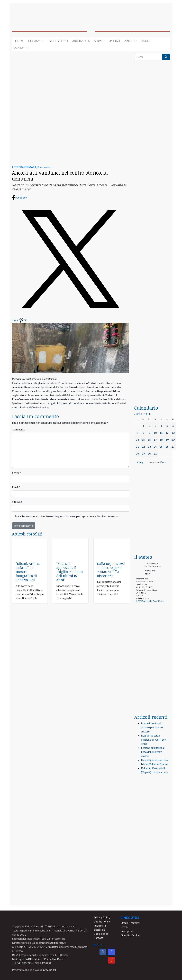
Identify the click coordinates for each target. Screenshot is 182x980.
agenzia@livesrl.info (30, 959)
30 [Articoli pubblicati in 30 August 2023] (149, 453)
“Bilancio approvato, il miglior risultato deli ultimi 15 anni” (70, 572)
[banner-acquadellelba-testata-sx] (30, 12)
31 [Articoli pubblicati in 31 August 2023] (155, 453)
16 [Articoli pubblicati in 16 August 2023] (149, 440)
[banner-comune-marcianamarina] (152, 850)
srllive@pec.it (58, 959)
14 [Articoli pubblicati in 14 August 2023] (137, 440)
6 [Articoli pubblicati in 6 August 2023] (173, 426)
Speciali (114, 41)
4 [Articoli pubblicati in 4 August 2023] (161, 426)
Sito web (17, 502)
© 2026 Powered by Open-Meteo (150, 601)
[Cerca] (148, 57)
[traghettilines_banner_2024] (152, 134)
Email (16, 487)
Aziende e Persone (138, 41)
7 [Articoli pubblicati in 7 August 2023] (137, 433)
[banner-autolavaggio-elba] (71, 131)
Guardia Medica (130, 935)
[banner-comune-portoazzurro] (152, 900)
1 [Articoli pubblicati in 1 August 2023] (143, 426)
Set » (164, 462)
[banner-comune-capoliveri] (152, 837)
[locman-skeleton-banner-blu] (152, 355)
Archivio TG (81, 41)
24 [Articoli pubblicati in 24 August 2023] (155, 446)
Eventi (124, 927)
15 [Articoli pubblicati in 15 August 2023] (143, 440)
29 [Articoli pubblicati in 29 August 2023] (143, 453)
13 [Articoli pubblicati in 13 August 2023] (173, 433)
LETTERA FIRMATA (24, 167)
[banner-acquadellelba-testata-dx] (152, 12)
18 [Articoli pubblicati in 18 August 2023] (161, 440)
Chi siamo (35, 41)
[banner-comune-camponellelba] (152, 862)
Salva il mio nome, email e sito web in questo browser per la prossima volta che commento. (67, 516)
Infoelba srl (49, 970)
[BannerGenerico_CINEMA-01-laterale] (152, 226)
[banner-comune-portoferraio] (152, 887)
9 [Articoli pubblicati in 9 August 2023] (149, 433)
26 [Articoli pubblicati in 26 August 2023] (167, 446)
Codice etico (101, 934)
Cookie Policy (102, 921)
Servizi (99, 41)
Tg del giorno (57, 41)
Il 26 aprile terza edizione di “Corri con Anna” (154, 739)
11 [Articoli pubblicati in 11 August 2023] (161, 433)
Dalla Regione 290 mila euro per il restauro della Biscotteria (111, 570)
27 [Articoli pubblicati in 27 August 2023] (173, 446)
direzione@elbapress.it (52, 943)
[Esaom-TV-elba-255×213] (152, 538)
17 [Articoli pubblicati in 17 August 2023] (155, 440)
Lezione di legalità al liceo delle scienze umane (153, 752)
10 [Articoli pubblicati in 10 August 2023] (155, 433)
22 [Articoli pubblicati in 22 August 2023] (143, 446)
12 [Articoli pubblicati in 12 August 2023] (167, 433)
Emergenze (127, 931)
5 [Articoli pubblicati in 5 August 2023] (167, 426)
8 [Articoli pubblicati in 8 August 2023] (143, 433)
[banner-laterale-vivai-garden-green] (152, 655)
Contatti (21, 48)
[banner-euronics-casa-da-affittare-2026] (152, 495)
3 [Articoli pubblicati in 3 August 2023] (155, 426)
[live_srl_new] (152, 791)
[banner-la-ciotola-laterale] (152, 291)
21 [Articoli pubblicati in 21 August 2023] (137, 446)
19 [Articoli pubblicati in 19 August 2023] (167, 440)
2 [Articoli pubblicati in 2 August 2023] (149, 426)
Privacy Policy (102, 917)
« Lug (140, 462)
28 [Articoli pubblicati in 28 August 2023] (137, 453)
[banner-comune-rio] (152, 875)
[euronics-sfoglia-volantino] (152, 193)
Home (19, 41)
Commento (19, 429)
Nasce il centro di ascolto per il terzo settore (152, 727)
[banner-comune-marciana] (152, 824)
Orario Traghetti (130, 923)
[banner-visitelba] (152, 812)
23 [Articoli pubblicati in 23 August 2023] (149, 446)
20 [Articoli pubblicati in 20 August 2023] (173, 440)
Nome (17, 472)
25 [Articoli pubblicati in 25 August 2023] (161, 446)
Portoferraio (45, 167)
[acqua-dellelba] (152, 389)
